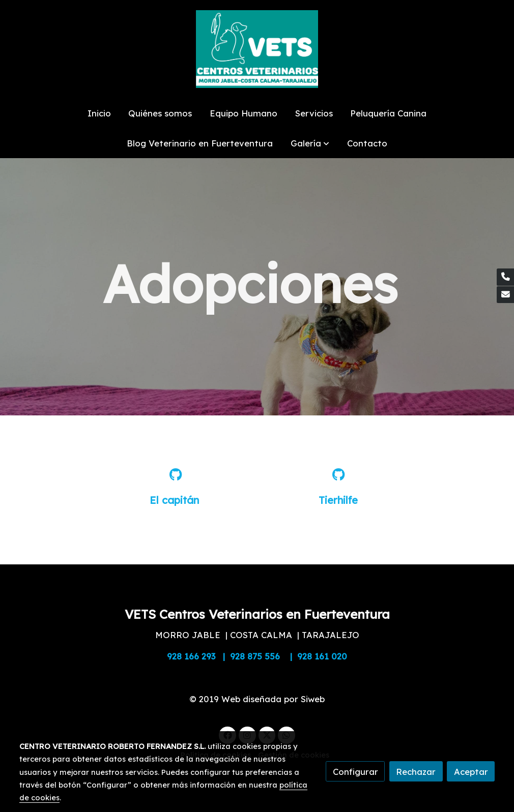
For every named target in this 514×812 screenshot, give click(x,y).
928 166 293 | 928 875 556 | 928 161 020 (257, 656)
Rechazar (416, 772)
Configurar (355, 772)
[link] (257, 49)
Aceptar (471, 772)
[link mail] (505, 295)
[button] (310, 143)
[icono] (175, 475)
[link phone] (505, 277)
